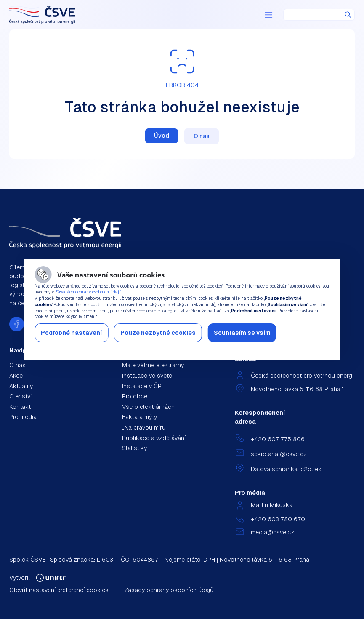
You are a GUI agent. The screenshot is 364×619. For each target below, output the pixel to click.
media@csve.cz (272, 532)
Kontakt (20, 407)
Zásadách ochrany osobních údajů (88, 292)
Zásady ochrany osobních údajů (169, 590)
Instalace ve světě (147, 376)
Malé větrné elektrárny (153, 365)
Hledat (348, 15)
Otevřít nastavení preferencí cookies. (60, 590)
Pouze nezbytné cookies (158, 333)
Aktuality (21, 386)
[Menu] (268, 15)
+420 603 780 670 (278, 519)
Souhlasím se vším (242, 333)
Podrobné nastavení (71, 333)
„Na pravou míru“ (145, 427)
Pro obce (135, 396)
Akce (16, 376)
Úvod (162, 136)
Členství (20, 396)
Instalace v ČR (142, 386)
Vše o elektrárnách (148, 407)
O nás (202, 136)
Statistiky (134, 448)
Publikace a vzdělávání (154, 438)
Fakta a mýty (139, 417)
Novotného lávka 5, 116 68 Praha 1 (297, 389)
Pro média (23, 417)
